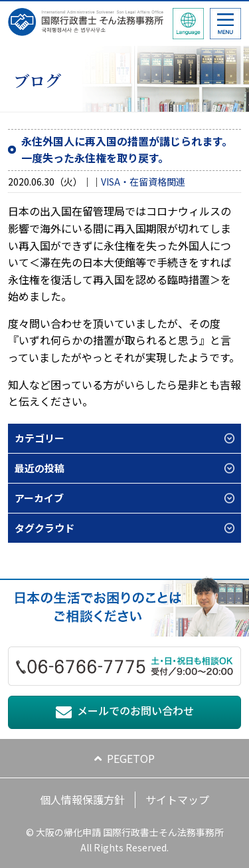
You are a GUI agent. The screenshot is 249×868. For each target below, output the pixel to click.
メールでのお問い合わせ (135, 710)
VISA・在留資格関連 (143, 182)
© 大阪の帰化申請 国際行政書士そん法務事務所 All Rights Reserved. (125, 839)
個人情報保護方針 (82, 799)
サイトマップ (177, 799)
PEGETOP (131, 758)
